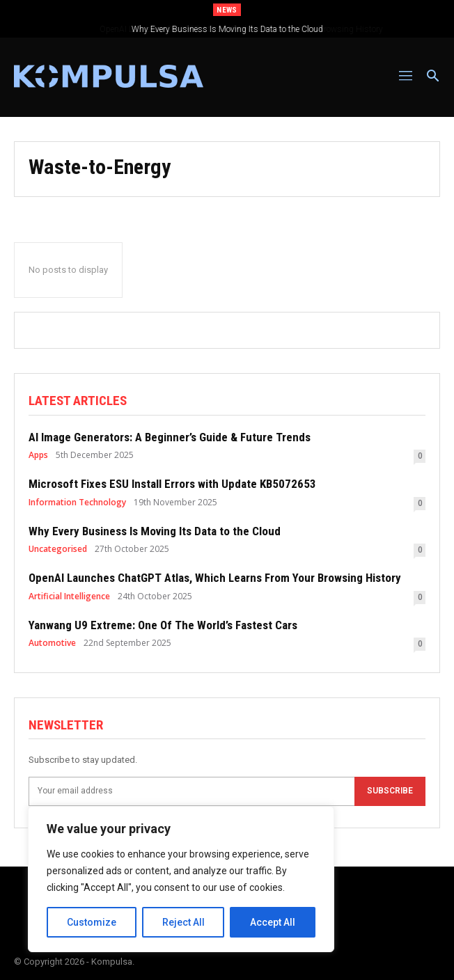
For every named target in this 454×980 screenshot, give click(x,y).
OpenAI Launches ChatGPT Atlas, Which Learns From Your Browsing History (215, 578)
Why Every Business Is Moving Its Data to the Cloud (227, 29)
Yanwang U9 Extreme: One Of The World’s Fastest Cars (163, 625)
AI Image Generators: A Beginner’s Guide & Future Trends (170, 437)
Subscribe (390, 791)
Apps (38, 455)
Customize (92, 922)
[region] (181, 879)
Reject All (183, 922)
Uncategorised (58, 549)
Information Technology (77, 503)
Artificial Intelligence (69, 596)
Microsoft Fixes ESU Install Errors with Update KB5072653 (172, 484)
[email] (191, 791)
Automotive (52, 643)
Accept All (273, 922)
